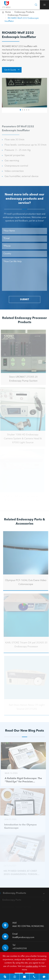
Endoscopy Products (24, 12)
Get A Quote (12, 70)
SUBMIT (24, 299)
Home (8, 12)
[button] (20, 110)
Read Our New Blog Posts (24, 731)
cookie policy (32, 966)
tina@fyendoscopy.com (23, 937)
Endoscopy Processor (18, 15)
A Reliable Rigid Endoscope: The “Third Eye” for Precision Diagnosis (22, 780)
